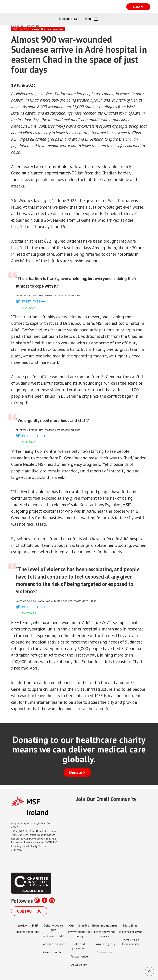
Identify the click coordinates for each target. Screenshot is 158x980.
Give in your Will (53, 952)
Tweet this (31, 301)
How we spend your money (79, 934)
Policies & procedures (79, 946)
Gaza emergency (105, 944)
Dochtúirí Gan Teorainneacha (130, 942)
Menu (91, 19)
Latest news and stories (105, 934)
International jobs (28, 932)
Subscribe (68, 19)
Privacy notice (79, 956)
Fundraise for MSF (53, 936)
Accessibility (79, 965)
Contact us (29, 911)
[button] (150, 972)
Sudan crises (105, 952)
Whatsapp (29, 308)
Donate (138, 7)
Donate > (77, 772)
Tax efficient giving (130, 932)
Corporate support (53, 944)
